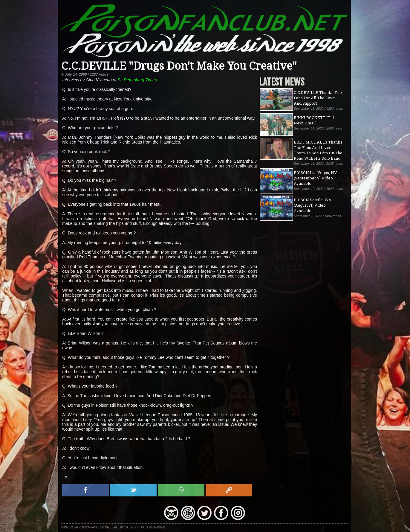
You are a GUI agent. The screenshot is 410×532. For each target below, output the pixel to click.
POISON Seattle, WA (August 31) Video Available (313, 205)
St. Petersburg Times (137, 80)
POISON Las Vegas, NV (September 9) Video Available (315, 178)
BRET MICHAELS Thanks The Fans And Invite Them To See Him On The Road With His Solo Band (318, 150)
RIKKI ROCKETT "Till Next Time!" (314, 120)
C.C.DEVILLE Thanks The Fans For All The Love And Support (318, 98)
